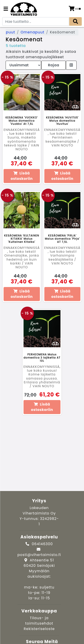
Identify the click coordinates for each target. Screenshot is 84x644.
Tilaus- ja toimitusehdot (39, 621)
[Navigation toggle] (6, 9)
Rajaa (54, 65)
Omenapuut (32, 32)
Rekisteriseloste (39, 629)
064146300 (42, 544)
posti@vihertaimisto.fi (39, 555)
